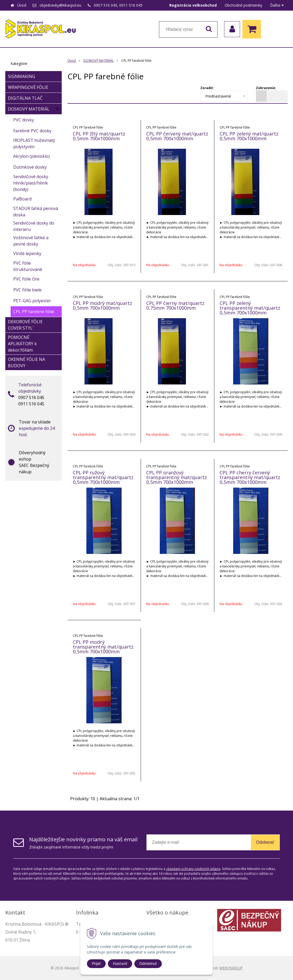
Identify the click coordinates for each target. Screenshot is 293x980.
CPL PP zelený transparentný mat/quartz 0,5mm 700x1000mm (250, 308)
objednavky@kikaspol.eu (60, 5)
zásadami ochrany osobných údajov (193, 869)
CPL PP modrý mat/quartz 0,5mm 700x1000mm (103, 305)
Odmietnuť (148, 964)
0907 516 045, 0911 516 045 (118, 5)
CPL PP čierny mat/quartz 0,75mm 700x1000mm (175, 305)
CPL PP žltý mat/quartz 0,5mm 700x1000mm (99, 136)
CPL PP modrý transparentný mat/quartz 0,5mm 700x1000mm (103, 647)
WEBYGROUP (231, 968)
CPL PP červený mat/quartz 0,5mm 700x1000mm (177, 136)
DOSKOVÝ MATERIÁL (99, 61)
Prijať (96, 964)
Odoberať (265, 842)
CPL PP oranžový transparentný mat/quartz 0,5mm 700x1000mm (177, 477)
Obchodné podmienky (243, 5)
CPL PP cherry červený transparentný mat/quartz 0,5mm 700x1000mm (250, 477)
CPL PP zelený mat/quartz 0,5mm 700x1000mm (249, 136)
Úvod (22, 5)
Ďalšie (277, 5)
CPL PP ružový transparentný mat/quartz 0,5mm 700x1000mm (103, 477)
